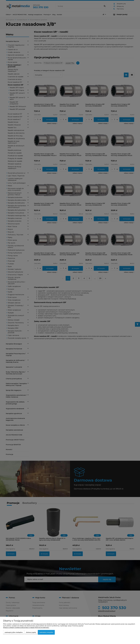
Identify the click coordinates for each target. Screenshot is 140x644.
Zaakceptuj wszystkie (46, 632)
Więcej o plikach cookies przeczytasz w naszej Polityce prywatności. (26, 628)
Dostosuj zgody (31, 632)
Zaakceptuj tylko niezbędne (14, 632)
